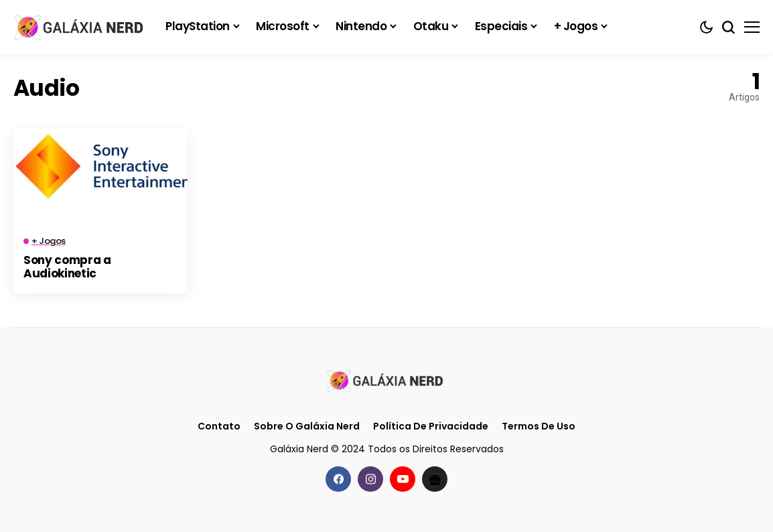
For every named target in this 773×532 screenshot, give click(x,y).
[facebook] (338, 479)
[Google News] (435, 479)
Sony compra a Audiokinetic (67, 267)
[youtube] (403, 479)
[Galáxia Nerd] (80, 26)
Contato (219, 426)
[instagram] (370, 479)
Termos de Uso (539, 426)
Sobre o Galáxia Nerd (307, 426)
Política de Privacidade (431, 426)
